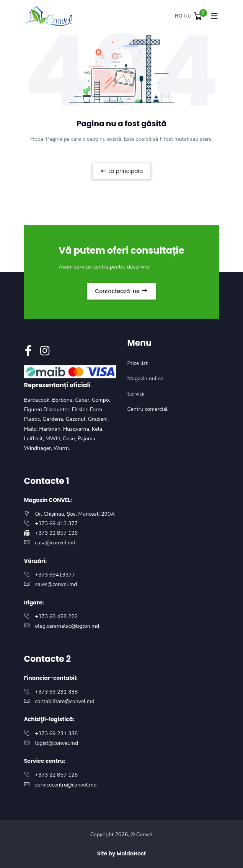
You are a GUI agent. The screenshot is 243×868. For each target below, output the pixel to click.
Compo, (101, 400)
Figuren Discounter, (48, 410)
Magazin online (146, 379)
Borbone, (64, 400)
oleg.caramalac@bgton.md (67, 626)
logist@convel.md (57, 743)
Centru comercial (148, 409)
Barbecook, (38, 400)
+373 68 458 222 (57, 616)
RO (179, 16)
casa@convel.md (55, 543)
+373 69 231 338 (57, 692)
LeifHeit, (35, 439)
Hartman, (51, 429)
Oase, (70, 439)
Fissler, (81, 410)
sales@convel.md (56, 584)
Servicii (136, 394)
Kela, (98, 429)
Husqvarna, (77, 429)
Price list (138, 363)
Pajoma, (87, 439)
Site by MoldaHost (122, 853)
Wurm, (62, 448)
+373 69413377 (55, 575)
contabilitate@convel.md (65, 701)
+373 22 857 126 (57, 533)
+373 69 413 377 (57, 524)
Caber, (83, 400)
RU (188, 16)
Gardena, (54, 419)
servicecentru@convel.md (66, 785)
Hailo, (32, 429)
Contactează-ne (122, 291)
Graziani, (98, 419)
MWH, (54, 439)
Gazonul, (77, 419)
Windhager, (39, 448)
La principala (122, 171)
